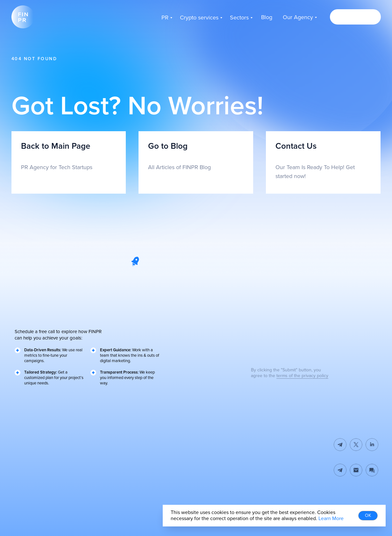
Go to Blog (168, 146)
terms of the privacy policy (302, 376)
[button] (355, 17)
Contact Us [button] (296, 146)
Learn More (331, 518)
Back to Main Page (56, 146)
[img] (356, 470)
